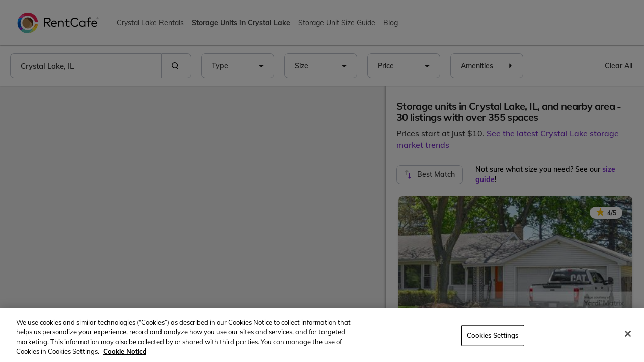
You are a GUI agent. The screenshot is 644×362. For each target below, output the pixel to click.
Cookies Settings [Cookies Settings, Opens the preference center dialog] (493, 335)
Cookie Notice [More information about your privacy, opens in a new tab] (125, 351)
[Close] (628, 334)
